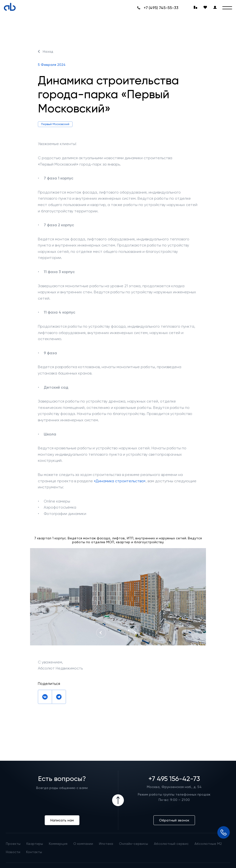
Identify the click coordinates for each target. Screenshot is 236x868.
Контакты (34, 852)
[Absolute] (10, 7)
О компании (83, 844)
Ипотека (106, 844)
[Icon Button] (118, 800)
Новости (13, 852)
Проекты (13, 844)
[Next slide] (135, 633)
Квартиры (35, 844)
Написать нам (62, 820)
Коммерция (58, 844)
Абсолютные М (208, 844)
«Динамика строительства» (120, 481)
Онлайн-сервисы (134, 844)
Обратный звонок (174, 820)
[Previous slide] (101, 633)
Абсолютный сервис (171, 844)
